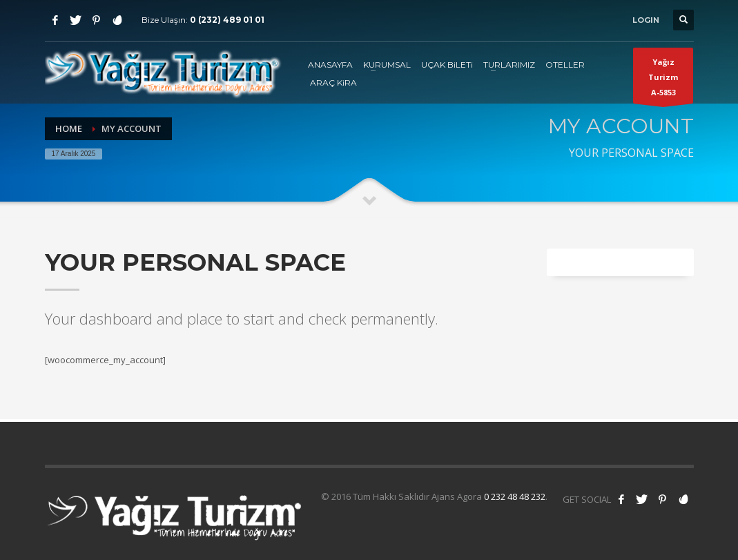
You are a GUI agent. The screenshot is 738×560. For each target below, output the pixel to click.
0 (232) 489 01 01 (227, 20)
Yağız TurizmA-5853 (663, 80)
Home (69, 128)
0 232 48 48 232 (515, 496)
